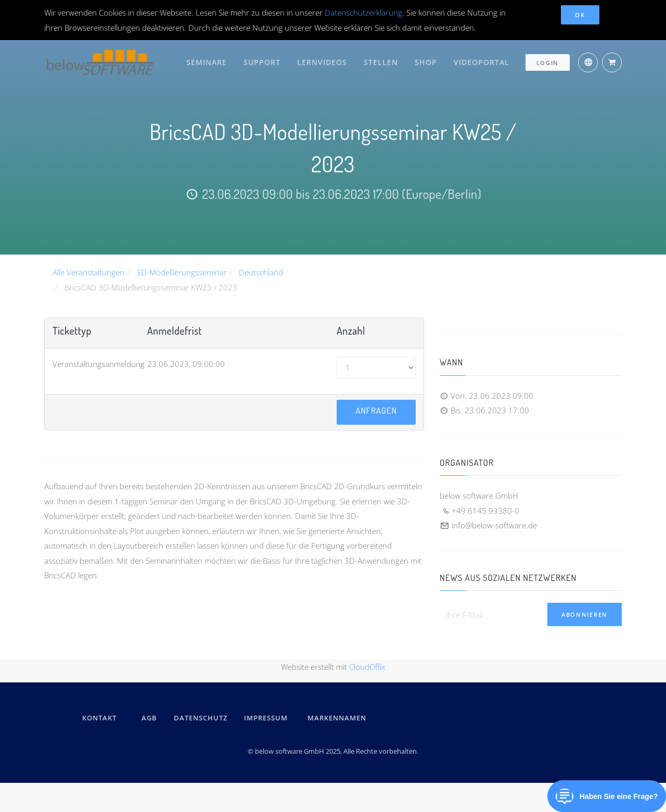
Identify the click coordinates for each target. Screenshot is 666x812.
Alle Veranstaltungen (88, 272)
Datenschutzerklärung (363, 12)
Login (548, 61)
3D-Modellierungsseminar (182, 272)
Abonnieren (585, 614)
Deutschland (261, 272)
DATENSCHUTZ (201, 718)
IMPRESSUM (267, 718)
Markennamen (337, 718)
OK (580, 15)
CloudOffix (367, 666)
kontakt (99, 718)
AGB (149, 718)
